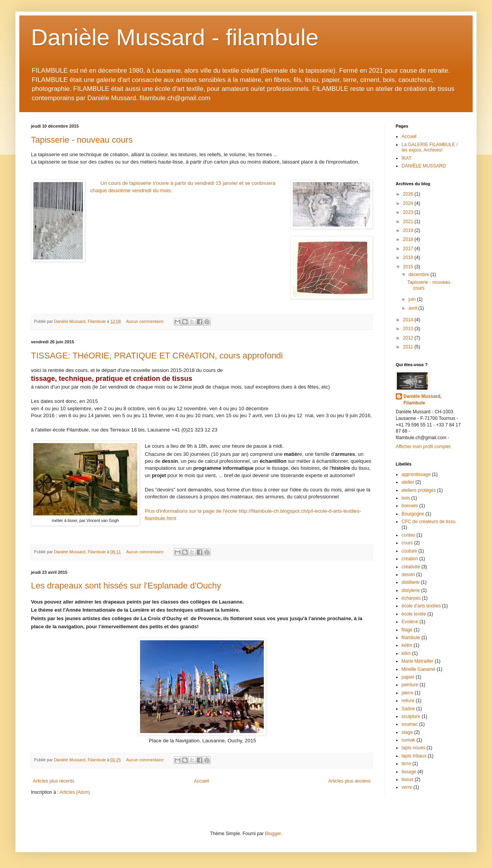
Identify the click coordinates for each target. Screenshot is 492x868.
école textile (414, 614)
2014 (409, 320)
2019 (409, 230)
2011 (409, 347)
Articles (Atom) (75, 792)
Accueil (201, 781)
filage (407, 630)
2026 (409, 194)
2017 (409, 249)
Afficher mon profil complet (423, 447)
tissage (409, 772)
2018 (409, 239)
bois (406, 498)
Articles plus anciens (349, 781)
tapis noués (413, 748)
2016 (409, 258)
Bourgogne (413, 514)
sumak (408, 740)
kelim (407, 645)
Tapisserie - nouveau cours (82, 140)
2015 (409, 267)
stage (407, 732)
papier (408, 677)
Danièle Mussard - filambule (175, 37)
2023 (409, 212)
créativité (411, 567)
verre (407, 787)
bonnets (410, 506)
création (410, 559)
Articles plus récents (54, 781)
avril (413, 308)
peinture (410, 685)
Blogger (273, 834)
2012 (409, 338)
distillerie (411, 582)
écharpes (411, 598)
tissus (407, 779)
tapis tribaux (414, 756)
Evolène (410, 622)
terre (406, 764)
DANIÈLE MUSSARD (424, 166)
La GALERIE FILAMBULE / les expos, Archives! (430, 147)
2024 (409, 203)
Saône (408, 709)
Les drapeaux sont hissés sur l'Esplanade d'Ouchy (126, 586)
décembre (419, 275)
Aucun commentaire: (146, 321)
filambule (411, 638)
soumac (410, 724)
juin (413, 299)
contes (408, 535)
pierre (407, 693)
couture (409, 551)
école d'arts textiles (421, 606)
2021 (409, 222)
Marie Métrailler (418, 661)
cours (407, 543)
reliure (408, 701)
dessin (408, 575)
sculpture (411, 716)
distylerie (411, 590)
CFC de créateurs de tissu (428, 522)
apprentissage (416, 474)
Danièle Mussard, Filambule (423, 400)
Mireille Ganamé (418, 669)
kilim (406, 653)
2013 (409, 329)
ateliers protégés (419, 490)
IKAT (407, 158)
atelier (408, 482)
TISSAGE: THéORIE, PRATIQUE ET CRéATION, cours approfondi (157, 356)
